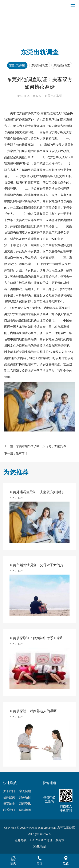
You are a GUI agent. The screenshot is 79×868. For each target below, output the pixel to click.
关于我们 (9, 791)
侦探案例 (9, 797)
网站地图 (25, 810)
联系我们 (9, 810)
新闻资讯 (25, 804)
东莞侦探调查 (62, 65)
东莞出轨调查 (17, 65)
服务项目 (25, 797)
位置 (66, 860)
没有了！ (22, 454)
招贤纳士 (9, 804)
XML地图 (39, 847)
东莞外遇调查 (40, 65)
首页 (13, 860)
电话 (39, 860)
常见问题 (25, 791)
